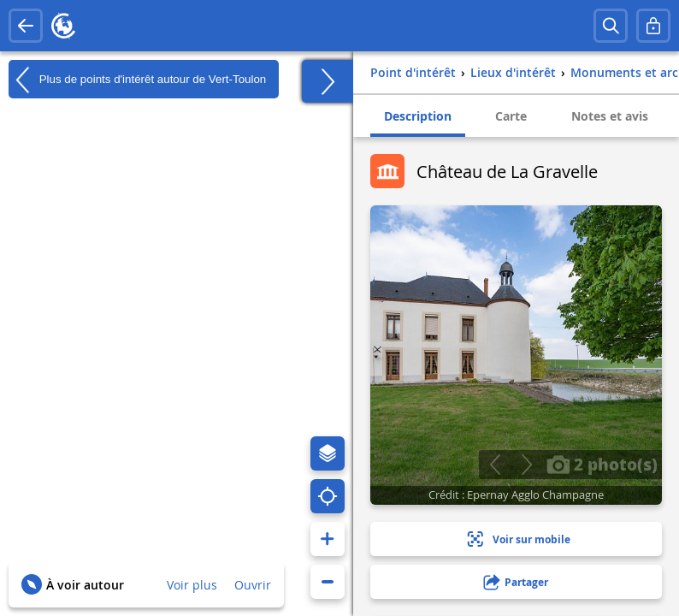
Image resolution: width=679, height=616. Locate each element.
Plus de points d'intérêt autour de (137, 80)
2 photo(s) (602, 464)
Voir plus (192, 585)
